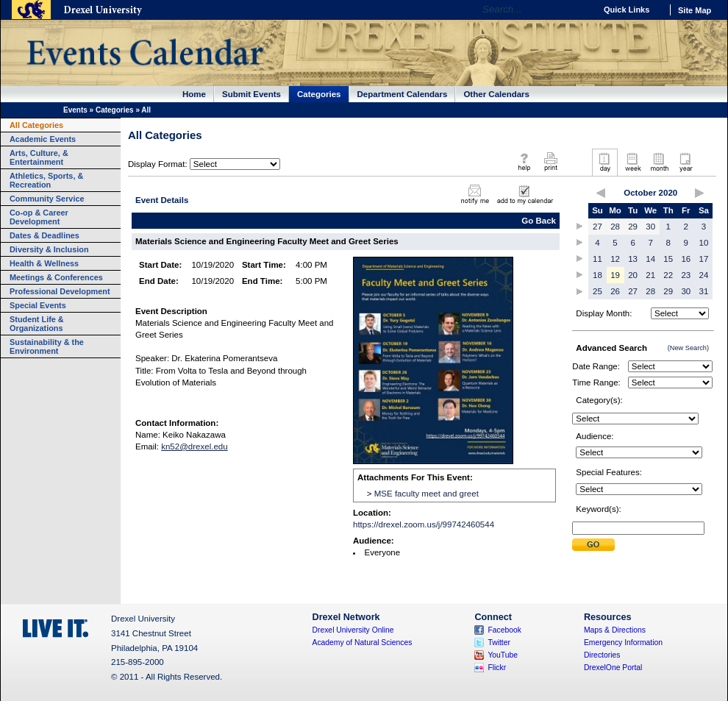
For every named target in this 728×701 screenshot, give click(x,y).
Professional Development (60, 291)
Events (75, 110)
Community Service (47, 199)
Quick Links (627, 10)
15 (668, 259)
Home (194, 94)
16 (686, 259)
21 (650, 275)
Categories (319, 94)
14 (650, 259)
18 (597, 275)
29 (633, 227)
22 (668, 275)
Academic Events (43, 139)
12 (615, 259)
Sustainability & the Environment (47, 346)
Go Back (539, 221)
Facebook (504, 630)
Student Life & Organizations (37, 324)
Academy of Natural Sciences (363, 643)
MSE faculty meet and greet (427, 494)
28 (615, 227)
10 (704, 243)
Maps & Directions (615, 630)
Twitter (499, 643)
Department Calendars (403, 94)
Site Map (695, 10)
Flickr (497, 668)
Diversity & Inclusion (49, 249)
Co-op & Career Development (39, 217)
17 (704, 259)
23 (686, 275)
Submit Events (251, 94)
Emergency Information (623, 643)
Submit (593, 545)
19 (615, 275)
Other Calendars (496, 94)
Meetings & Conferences (56, 277)
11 (597, 259)
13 (633, 259)
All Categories (36, 125)
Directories (602, 655)
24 (704, 275)
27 (597, 227)
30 (650, 227)
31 (704, 291)
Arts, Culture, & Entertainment (39, 157)
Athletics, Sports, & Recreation (46, 180)
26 (615, 291)
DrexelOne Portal (613, 668)
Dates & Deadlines (44, 235)
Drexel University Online (353, 630)
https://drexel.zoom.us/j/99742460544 (424, 524)
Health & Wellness (44, 263)
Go (581, 10)
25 (597, 291)
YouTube (503, 655)
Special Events (38, 305)
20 (633, 275)
